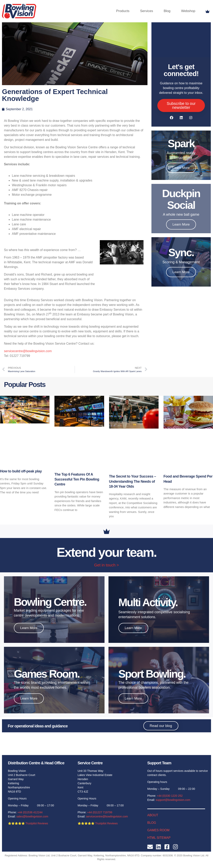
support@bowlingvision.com (173, 800)
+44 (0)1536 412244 (30, 812)
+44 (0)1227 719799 (100, 812)
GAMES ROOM (158, 830)
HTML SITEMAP (159, 838)
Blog (167, 11)
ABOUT (153, 815)
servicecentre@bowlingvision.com (28, 351)
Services (147, 11)
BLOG (152, 823)
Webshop (188, 11)
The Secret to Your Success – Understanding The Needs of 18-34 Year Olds (133, 481)
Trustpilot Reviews (37, 823)
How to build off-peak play (21, 471)
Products (123, 11)
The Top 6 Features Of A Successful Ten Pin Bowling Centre (77, 479)
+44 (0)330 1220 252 (170, 796)
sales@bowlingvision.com (32, 816)
